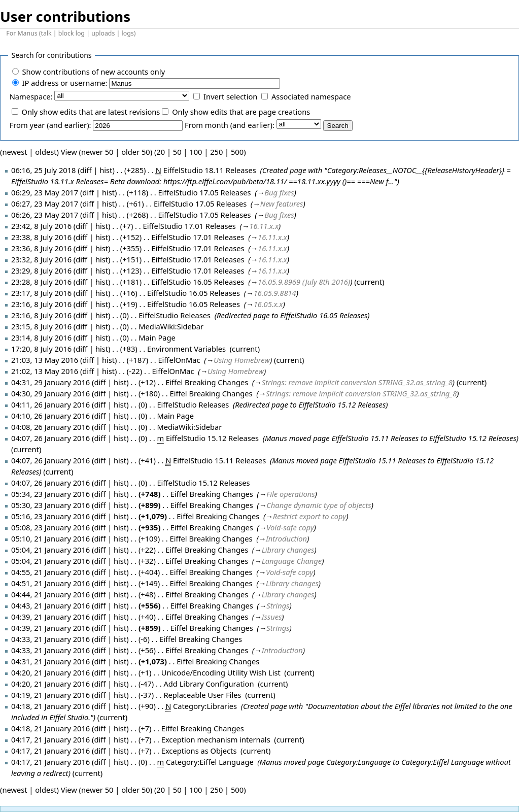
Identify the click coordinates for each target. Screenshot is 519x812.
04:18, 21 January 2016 (50, 706)
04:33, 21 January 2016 (50, 639)
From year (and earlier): (50, 125)
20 (161, 152)
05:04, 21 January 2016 (50, 550)
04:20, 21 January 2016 (50, 672)
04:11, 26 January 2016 (50, 404)
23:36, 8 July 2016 (41, 248)
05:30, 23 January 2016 (50, 505)
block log (72, 33)
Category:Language (358, 762)
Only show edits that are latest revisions (91, 112)
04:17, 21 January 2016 (50, 739)
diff (88, 192)
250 (216, 152)
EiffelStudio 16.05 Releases (198, 282)
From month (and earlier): (230, 125)
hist (106, 170)
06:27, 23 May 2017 (45, 204)
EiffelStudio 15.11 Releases (375, 438)
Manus (27, 33)
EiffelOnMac (179, 360)
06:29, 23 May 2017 (45, 192)
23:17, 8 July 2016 (41, 293)
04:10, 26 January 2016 (50, 416)
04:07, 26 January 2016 (50, 438)
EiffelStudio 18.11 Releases (210, 170)
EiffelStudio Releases (175, 315)
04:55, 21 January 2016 (50, 572)
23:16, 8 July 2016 (41, 304)
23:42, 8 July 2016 (41, 226)
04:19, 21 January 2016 (50, 695)
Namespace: (31, 96)
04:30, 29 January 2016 (50, 393)
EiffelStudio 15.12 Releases (342, 404)
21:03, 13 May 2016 (45, 360)
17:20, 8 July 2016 (41, 349)
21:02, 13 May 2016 (45, 371)
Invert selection (230, 96)
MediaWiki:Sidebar (171, 326)
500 (237, 152)
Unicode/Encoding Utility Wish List (221, 672)
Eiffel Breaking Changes (207, 382)
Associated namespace (311, 96)
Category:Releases (357, 170)
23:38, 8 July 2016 (41, 237)
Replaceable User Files (202, 695)
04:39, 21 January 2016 (50, 617)
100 (196, 152)
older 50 (136, 152)
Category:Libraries (205, 706)
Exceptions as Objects (199, 751)
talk (46, 33)
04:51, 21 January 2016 (50, 583)
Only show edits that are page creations (241, 112)
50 (177, 152)
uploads (103, 33)
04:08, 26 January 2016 (50, 427)
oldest (46, 152)
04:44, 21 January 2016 (50, 594)
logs (128, 33)
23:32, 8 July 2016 (41, 259)
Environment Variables (186, 349)
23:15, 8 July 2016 (41, 326)
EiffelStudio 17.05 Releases (204, 192)
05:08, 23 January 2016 (50, 527)
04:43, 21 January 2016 (50, 605)
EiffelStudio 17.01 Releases (189, 226)
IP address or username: (64, 83)
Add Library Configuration (209, 684)
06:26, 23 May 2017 (45, 215)
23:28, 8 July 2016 (41, 282)
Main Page (157, 337)
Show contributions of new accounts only (93, 72)
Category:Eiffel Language (210, 762)
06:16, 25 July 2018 (43, 170)
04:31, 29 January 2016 (50, 382)
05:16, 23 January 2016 (50, 516)
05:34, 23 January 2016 (50, 494)
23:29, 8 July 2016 (41, 270)
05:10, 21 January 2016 (50, 538)
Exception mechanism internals (216, 739)
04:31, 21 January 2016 (50, 661)
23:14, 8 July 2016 (41, 337)
